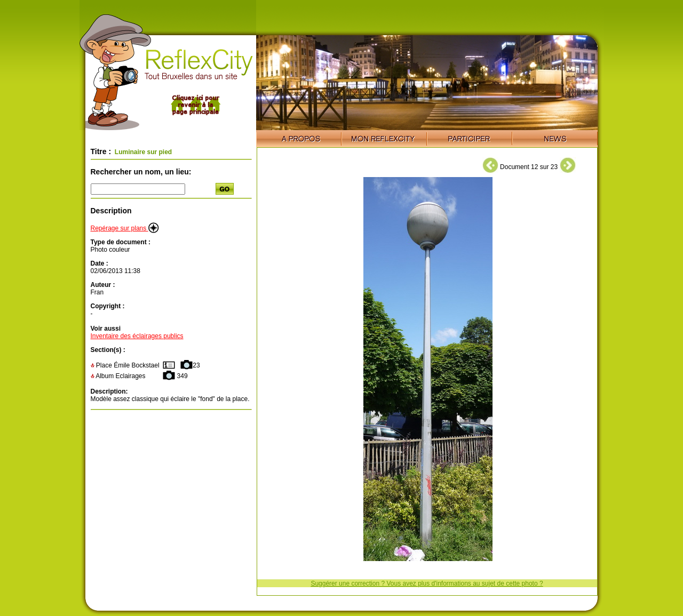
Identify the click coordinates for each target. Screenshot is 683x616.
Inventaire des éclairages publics (137, 336)
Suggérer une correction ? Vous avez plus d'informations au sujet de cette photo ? (427, 583)
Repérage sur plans (125, 228)
